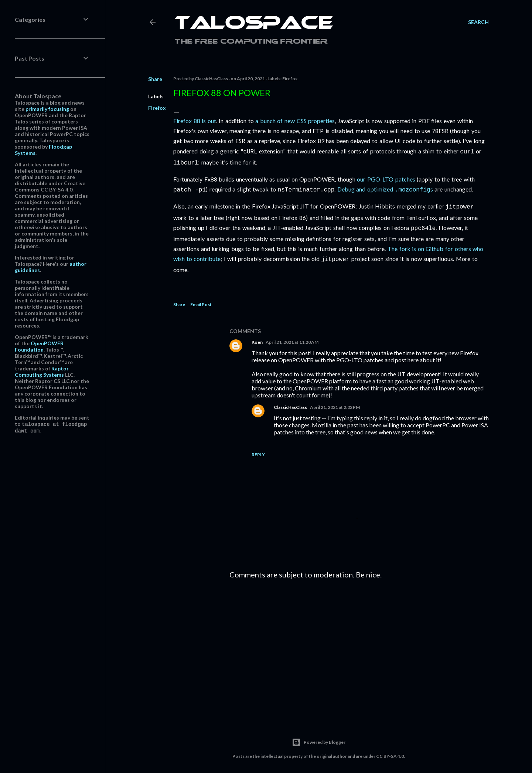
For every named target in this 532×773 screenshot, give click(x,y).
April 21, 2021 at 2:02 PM (335, 403)
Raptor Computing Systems (42, 372)
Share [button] (155, 79)
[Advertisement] (359, 645)
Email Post (201, 300)
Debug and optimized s (385, 188)
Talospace (254, 24)
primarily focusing (47, 109)
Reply (258, 450)
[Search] (478, 22)
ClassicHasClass (290, 403)
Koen (257, 338)
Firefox (157, 108)
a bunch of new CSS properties (295, 121)
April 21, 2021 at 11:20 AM (292, 338)
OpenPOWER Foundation (39, 346)
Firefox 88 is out (195, 121)
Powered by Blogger (319, 738)
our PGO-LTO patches (386, 178)
